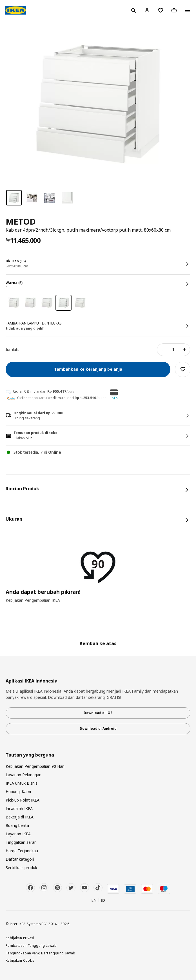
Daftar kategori (20, 859)
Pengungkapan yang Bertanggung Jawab (41, 953)
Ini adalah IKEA (19, 808)
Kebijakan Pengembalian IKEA (33, 600)
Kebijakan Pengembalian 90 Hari (35, 766)
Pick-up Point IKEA (23, 800)
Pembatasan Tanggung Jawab (31, 945)
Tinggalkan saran (21, 842)
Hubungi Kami (18, 792)
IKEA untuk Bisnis (22, 783)
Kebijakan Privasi (20, 938)
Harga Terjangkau (22, 851)
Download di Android (98, 729)
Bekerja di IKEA (20, 817)
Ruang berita (17, 825)
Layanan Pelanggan (24, 775)
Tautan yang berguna (30, 755)
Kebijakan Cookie (20, 960)
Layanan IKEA (18, 834)
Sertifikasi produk (21, 868)
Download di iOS (98, 713)
